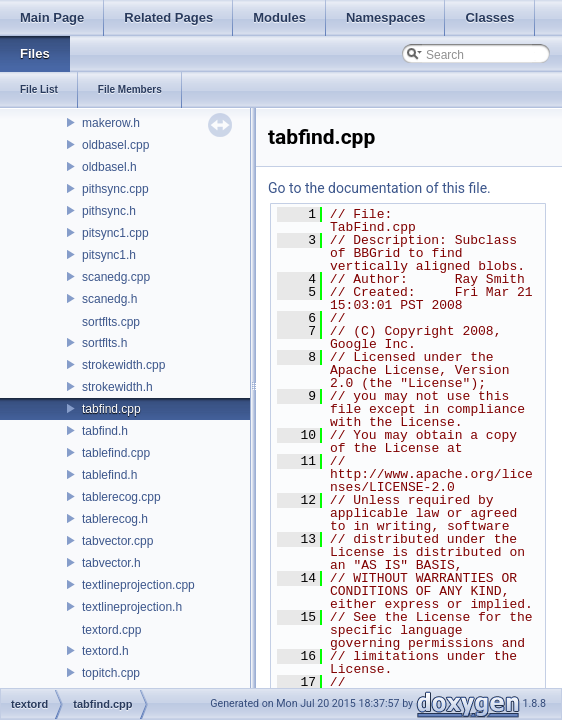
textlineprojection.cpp (138, 585)
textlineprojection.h (132, 607)
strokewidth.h (117, 387)
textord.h (105, 651)
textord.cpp (111, 630)
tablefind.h (109, 475)
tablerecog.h (115, 519)
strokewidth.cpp (123, 365)
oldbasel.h (109, 167)
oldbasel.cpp (115, 145)
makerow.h (111, 123)
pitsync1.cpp (115, 233)
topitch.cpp (111, 673)
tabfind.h (105, 431)
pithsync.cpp (115, 189)
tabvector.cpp (117, 541)
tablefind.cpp (116, 453)
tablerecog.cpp (121, 497)
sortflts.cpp (111, 322)
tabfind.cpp (111, 409)
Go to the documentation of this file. (379, 188)
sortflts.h (104, 343)
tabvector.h (111, 563)
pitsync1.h (109, 255)
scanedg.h (109, 299)
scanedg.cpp (116, 277)
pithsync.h (109, 211)
